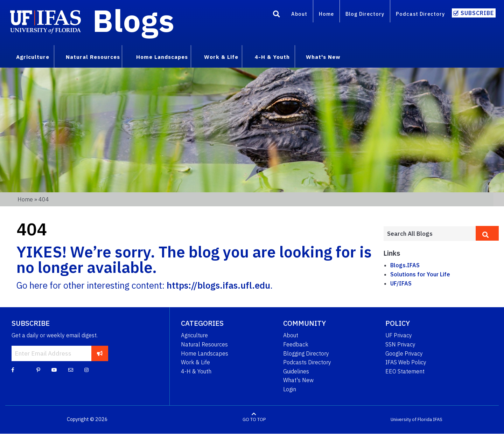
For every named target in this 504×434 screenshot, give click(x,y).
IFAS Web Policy (406, 362)
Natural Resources (204, 344)
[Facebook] (13, 370)
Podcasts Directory (307, 362)
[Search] (276, 15)
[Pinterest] (38, 370)
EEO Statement (405, 371)
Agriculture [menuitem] (33, 57)
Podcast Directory (420, 14)
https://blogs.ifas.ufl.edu (218, 285)
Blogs (134, 20)
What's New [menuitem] (323, 57)
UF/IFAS (401, 283)
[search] (487, 233)
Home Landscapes (205, 353)
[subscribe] (100, 353)
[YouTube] (54, 370)
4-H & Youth (196, 371)
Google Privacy (404, 353)
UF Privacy (399, 335)
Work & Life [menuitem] (221, 57)
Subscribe (477, 13)
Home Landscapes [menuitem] (162, 57)
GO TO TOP (254, 419)
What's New (298, 380)
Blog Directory (365, 14)
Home (326, 14)
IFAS (438, 419)
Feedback (296, 344)
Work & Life (195, 362)
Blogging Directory (306, 353)
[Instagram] (86, 370)
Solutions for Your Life (420, 274)
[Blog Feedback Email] (71, 370)
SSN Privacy (400, 344)
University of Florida (411, 419)
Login (290, 389)
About (299, 14)
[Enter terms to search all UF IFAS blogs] (429, 234)
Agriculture (194, 335)
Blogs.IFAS (405, 265)
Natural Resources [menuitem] (93, 57)
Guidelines (296, 371)
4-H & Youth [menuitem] (272, 57)
